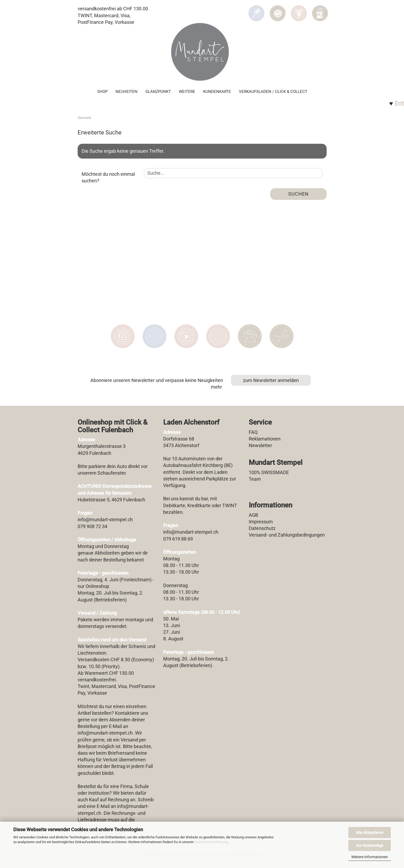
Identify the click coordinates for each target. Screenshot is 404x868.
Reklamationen (265, 439)
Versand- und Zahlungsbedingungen (287, 535)
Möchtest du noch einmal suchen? (108, 177)
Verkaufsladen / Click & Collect (273, 92)
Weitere (187, 92)
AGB (253, 515)
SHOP (102, 92)
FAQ (253, 432)
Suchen (298, 194)
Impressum (261, 522)
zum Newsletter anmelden (271, 380)
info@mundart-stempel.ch (105, 733)
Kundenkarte (217, 92)
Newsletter (260, 445)
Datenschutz (262, 528)
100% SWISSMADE (269, 472)
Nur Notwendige (370, 845)
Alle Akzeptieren (370, 833)
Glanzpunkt (158, 92)
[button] (278, 10)
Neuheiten (126, 92)
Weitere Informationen (370, 857)
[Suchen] (256, 10)
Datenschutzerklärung (211, 842)
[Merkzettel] (299, 10)
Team (255, 479)
